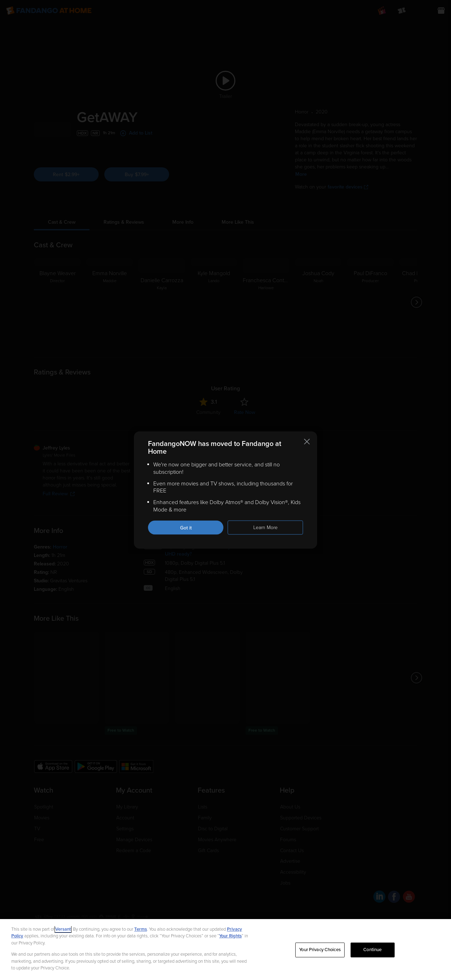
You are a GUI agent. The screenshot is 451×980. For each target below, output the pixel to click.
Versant (63, 929)
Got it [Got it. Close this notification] (186, 528)
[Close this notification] (307, 442)
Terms (141, 929)
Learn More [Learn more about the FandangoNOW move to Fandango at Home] (265, 527)
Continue (372, 950)
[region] (225, 950)
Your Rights (230, 936)
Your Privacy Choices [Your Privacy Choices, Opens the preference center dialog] (320, 950)
